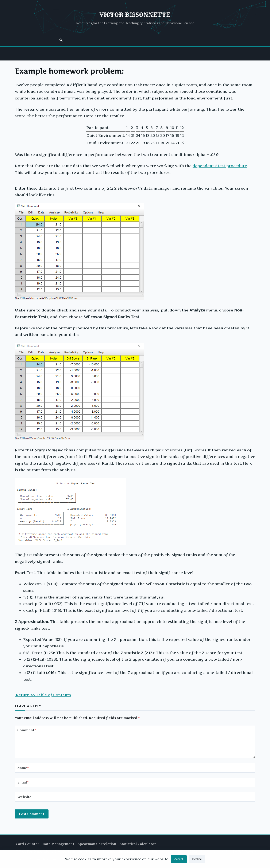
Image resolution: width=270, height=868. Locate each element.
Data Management (58, 844)
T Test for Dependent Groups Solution (49, 851)
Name (23, 771)
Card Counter (28, 844)
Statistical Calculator (138, 844)
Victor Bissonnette (135, 15)
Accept (179, 861)
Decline (197, 861)
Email (23, 786)
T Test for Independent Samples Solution (121, 851)
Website (24, 800)
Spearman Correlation (97, 844)
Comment (27, 730)
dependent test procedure (220, 166)
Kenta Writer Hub (216, 851)
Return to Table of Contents (43, 695)
